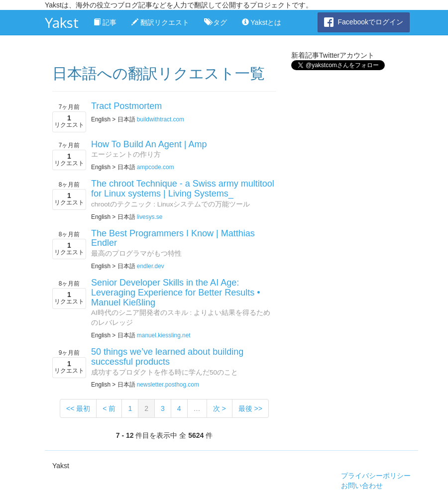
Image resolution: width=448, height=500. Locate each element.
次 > (220, 408)
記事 (105, 22)
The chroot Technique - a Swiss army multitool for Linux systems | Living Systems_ (183, 189)
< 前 (109, 408)
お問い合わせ (362, 486)
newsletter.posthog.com (168, 385)
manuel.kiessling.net (164, 335)
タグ (216, 22)
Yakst (62, 22)
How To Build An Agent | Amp (149, 144)
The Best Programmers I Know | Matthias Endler (173, 238)
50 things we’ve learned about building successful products (167, 357)
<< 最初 (78, 408)
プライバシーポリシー (376, 476)
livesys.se (150, 217)
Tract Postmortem (126, 106)
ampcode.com (156, 167)
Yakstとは (262, 22)
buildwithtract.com (161, 119)
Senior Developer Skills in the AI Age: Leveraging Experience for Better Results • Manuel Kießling (175, 293)
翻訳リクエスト (160, 22)
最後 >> (250, 408)
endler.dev (151, 266)
